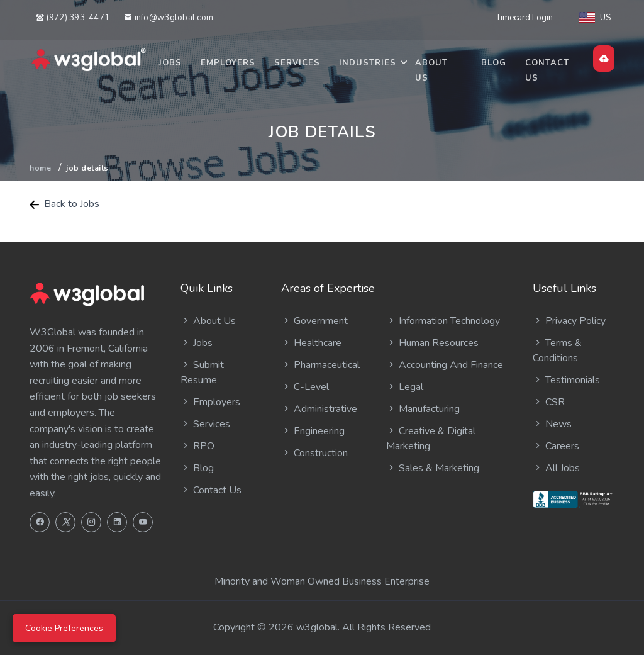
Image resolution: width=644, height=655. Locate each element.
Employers (228, 63)
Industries (368, 63)
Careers (556, 446)
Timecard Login (525, 18)
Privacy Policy (569, 321)
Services (297, 63)
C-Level (305, 387)
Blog (494, 63)
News (552, 424)
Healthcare (311, 343)
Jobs (170, 63)
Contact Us (547, 70)
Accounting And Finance (445, 365)
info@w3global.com (169, 18)
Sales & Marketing (433, 468)
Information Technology (443, 321)
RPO (197, 446)
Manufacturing (423, 409)
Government (314, 321)
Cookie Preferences (64, 628)
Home (40, 168)
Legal (405, 387)
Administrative (319, 409)
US (595, 18)
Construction (314, 453)
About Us (431, 70)
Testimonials (566, 380)
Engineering (313, 431)
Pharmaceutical (320, 365)
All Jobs (556, 468)
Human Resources (432, 343)
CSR (549, 402)
